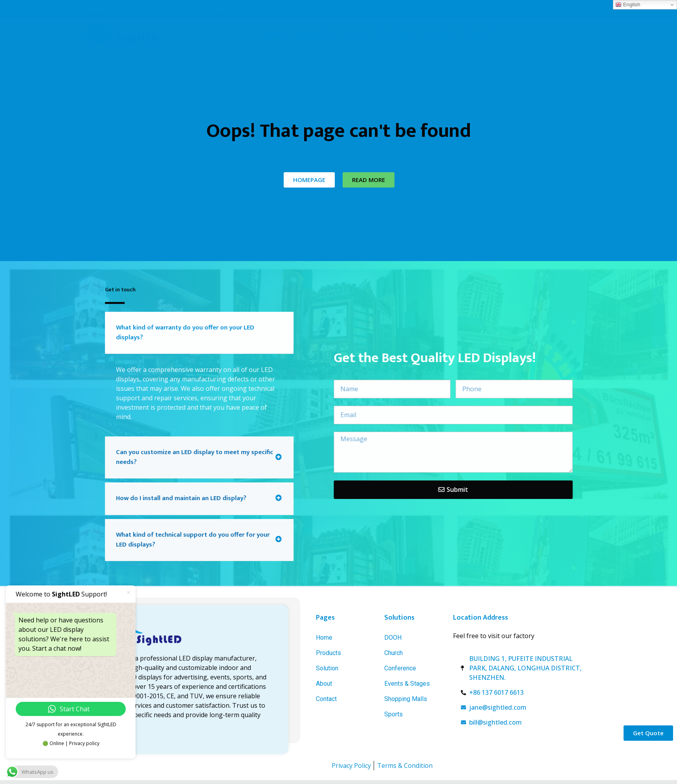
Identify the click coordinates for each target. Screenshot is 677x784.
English (628, 5)
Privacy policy (84, 743)
